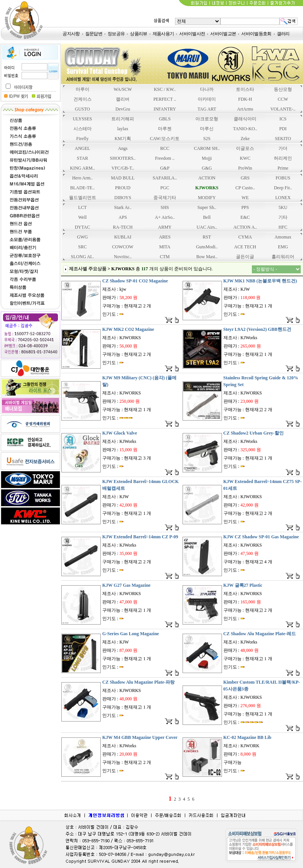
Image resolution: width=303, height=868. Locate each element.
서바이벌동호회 (256, 34)
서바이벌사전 (192, 34)
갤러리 (283, 34)
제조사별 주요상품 (88, 269)
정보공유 (116, 34)
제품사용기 (163, 34)
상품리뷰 (138, 34)
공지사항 (71, 34)
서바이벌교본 (223, 34)
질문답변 (94, 34)
